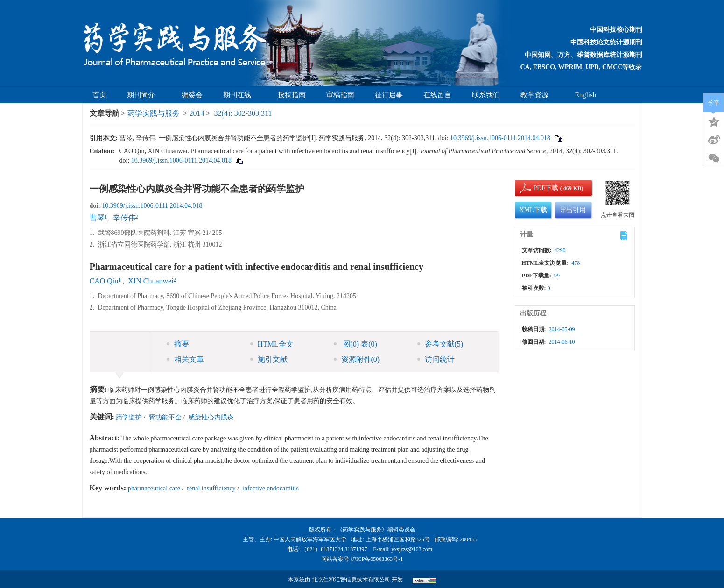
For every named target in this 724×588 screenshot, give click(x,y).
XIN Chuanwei (151, 281)
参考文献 (440, 344)
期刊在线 (240, 95)
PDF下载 (538, 188)
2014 (197, 113)
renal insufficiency (211, 488)
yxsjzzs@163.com (412, 549)
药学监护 (129, 417)
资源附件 (357, 359)
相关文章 (185, 359)
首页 (99, 95)
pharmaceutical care (154, 488)
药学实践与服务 (154, 113)
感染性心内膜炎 (211, 417)
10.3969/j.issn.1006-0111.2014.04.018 (500, 138)
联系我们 (486, 95)
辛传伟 (124, 218)
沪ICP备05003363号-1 (377, 559)
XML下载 (533, 210)
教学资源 (538, 95)
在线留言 (437, 95)
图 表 (355, 344)
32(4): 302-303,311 (243, 113)
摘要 (178, 344)
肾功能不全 (165, 417)
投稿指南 (292, 95)
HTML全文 (272, 344)
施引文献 (269, 359)
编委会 (192, 95)
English (586, 95)
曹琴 (97, 218)
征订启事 (389, 95)
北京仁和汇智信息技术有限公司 (351, 580)
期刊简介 (144, 95)
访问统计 (436, 359)
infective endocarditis (271, 488)
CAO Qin (104, 281)
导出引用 (573, 210)
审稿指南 (340, 95)
